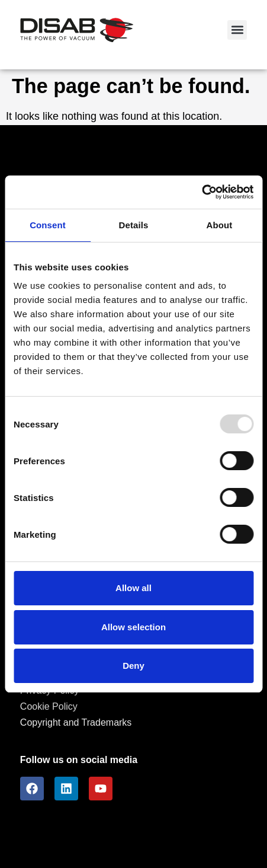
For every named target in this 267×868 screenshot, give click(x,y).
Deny (133, 666)
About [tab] (220, 225)
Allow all (133, 588)
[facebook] (32, 789)
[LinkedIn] (66, 789)
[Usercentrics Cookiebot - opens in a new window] (202, 192)
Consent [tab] (48, 225)
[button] (237, 30)
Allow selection (133, 627)
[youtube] (101, 789)
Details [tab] (134, 225)
